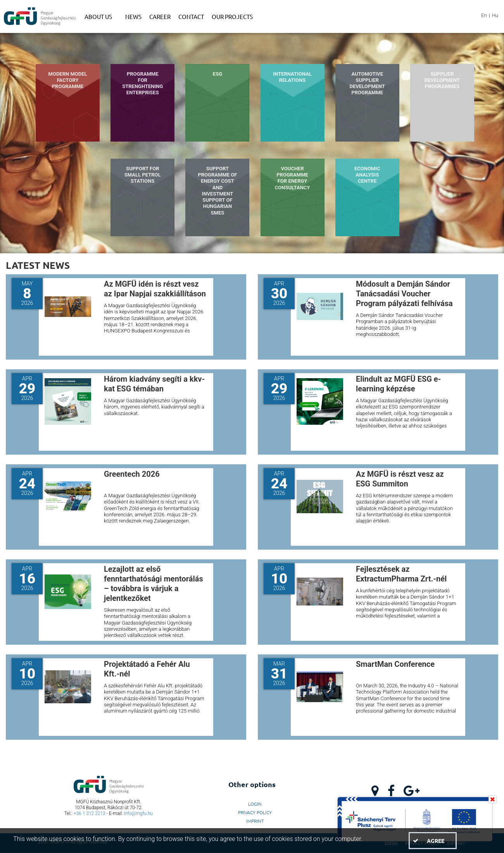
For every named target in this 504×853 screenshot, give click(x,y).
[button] (433, 841)
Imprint (255, 821)
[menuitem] (101, 17)
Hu (495, 15)
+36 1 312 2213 (90, 813)
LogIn (255, 804)
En (484, 15)
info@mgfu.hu (138, 813)
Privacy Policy (255, 812)
